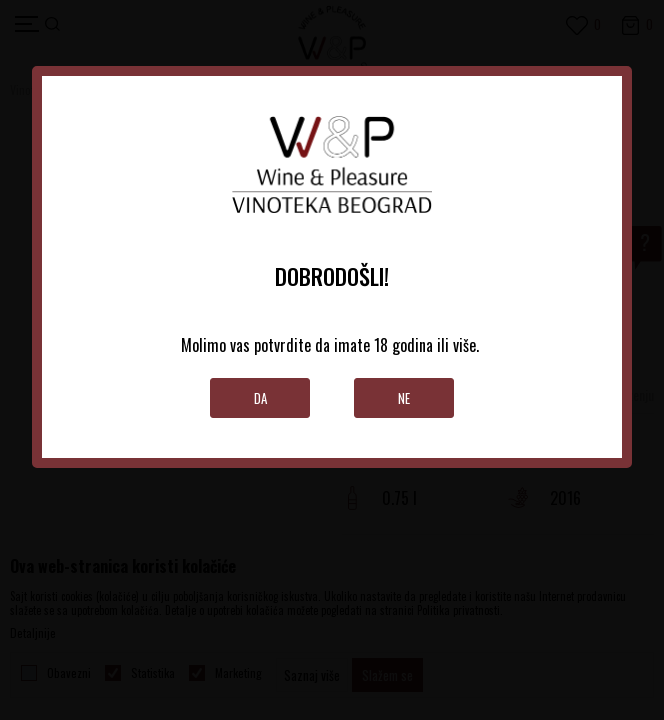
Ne (404, 398)
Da (260, 398)
